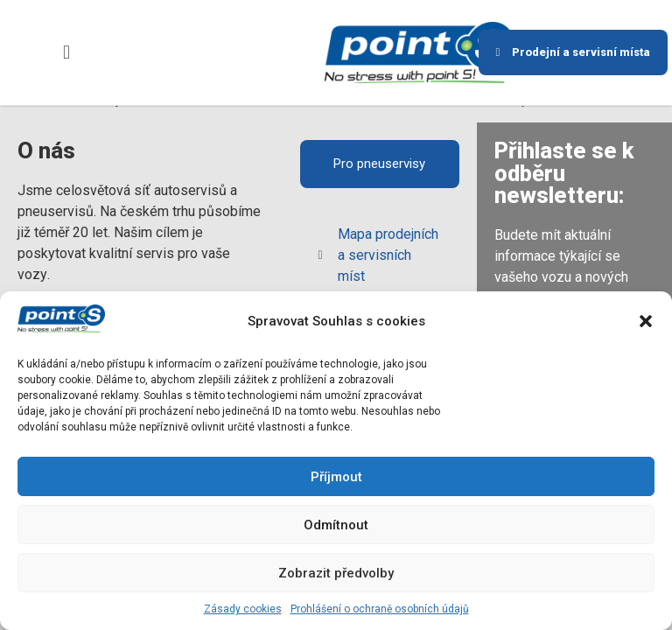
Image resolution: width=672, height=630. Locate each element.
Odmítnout (336, 525)
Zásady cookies (243, 609)
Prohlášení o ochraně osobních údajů (380, 609)
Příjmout (336, 477)
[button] (646, 321)
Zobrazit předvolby (336, 573)
